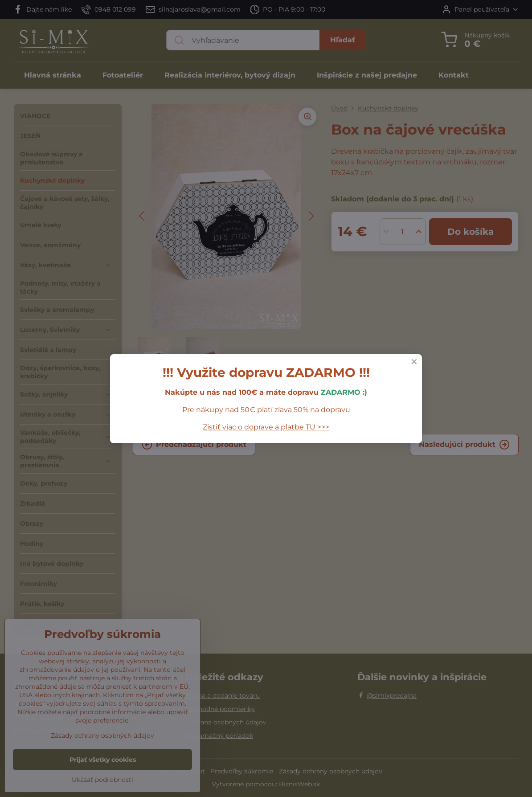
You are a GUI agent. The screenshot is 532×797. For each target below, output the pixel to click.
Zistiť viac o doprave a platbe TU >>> (266, 427)
